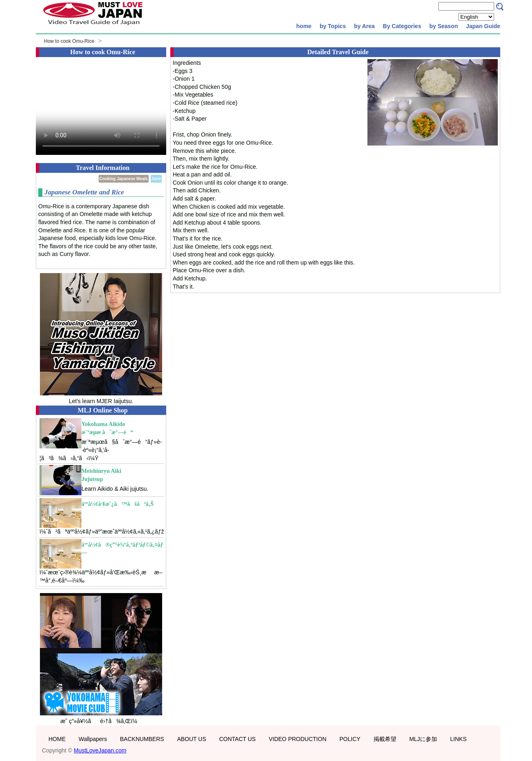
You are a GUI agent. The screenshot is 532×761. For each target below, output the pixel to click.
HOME (57, 739)
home (304, 26)
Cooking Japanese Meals (124, 179)
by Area (364, 26)
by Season (444, 26)
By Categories (402, 26)
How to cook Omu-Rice (69, 41)
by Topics (333, 26)
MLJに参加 (423, 739)
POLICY (350, 739)
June (156, 179)
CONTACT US (237, 739)
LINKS (458, 739)
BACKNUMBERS (142, 739)
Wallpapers (93, 739)
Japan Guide (483, 26)
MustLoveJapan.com (100, 750)
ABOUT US (192, 739)
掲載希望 (385, 739)
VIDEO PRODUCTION (298, 739)
